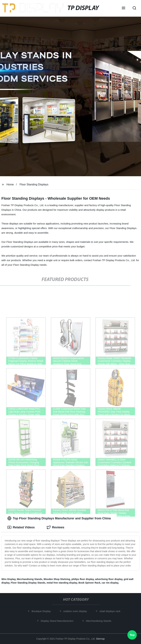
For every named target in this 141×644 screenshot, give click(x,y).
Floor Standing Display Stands (28, 583)
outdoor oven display (76, 611)
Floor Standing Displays (34, 184)
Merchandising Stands (30, 579)
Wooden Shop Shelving (57, 579)
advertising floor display (109, 579)
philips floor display (83, 579)
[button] (123, 8)
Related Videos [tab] (21, 527)
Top (132, 635)
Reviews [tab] (55, 527)
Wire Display (8, 579)
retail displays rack (111, 611)
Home (10, 184)
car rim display (110, 583)
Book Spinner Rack (89, 583)
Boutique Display (42, 611)
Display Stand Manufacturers (58, 621)
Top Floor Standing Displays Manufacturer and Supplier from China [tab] (59, 518)
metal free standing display (62, 583)
